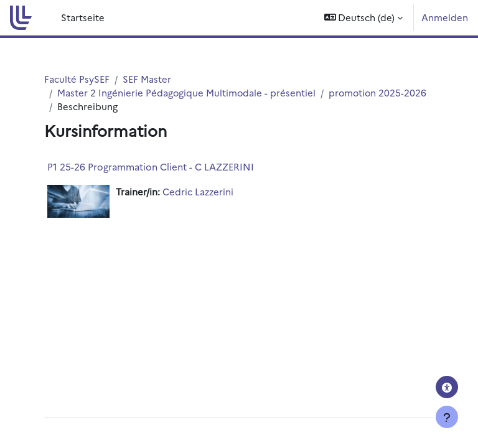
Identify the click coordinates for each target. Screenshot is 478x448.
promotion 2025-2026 (377, 92)
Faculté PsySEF (77, 79)
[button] (364, 18)
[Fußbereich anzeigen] (447, 417)
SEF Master (147, 79)
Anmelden (445, 17)
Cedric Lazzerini (198, 191)
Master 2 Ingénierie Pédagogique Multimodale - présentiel (186, 92)
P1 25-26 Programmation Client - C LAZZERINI (151, 166)
